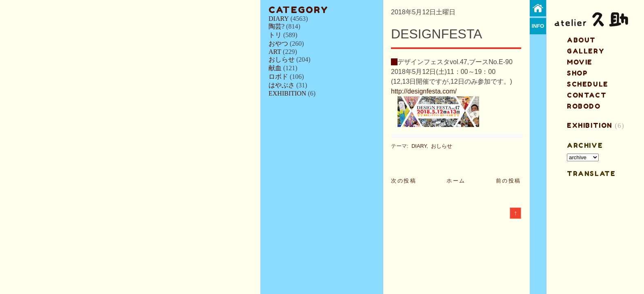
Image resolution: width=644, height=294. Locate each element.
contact (587, 95)
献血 (275, 68)
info (538, 26)
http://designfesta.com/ (424, 91)
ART (275, 52)
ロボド (278, 77)
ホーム (456, 181)
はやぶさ (282, 85)
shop (577, 73)
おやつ (278, 43)
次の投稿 (404, 181)
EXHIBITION (287, 93)
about (581, 40)
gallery (586, 51)
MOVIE (580, 62)
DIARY (279, 19)
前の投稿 (509, 181)
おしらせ (282, 59)
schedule (588, 84)
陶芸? (276, 26)
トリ (275, 35)
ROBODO (584, 106)
